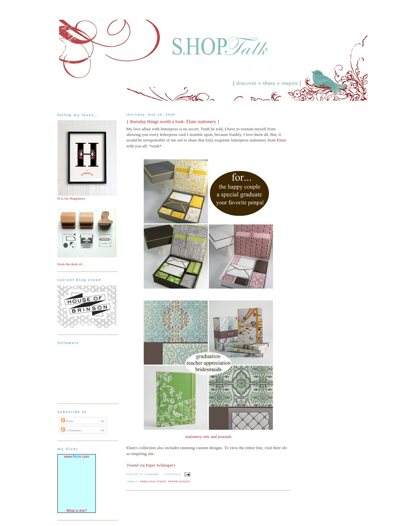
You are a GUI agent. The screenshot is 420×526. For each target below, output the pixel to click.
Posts (67, 421)
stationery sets (197, 437)
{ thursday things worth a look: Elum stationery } (173, 121)
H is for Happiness (71, 198)
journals (225, 437)
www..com (76, 456)
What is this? (77, 511)
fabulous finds (153, 482)
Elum (282, 140)
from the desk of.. (71, 264)
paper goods (179, 482)
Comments (72, 430)
